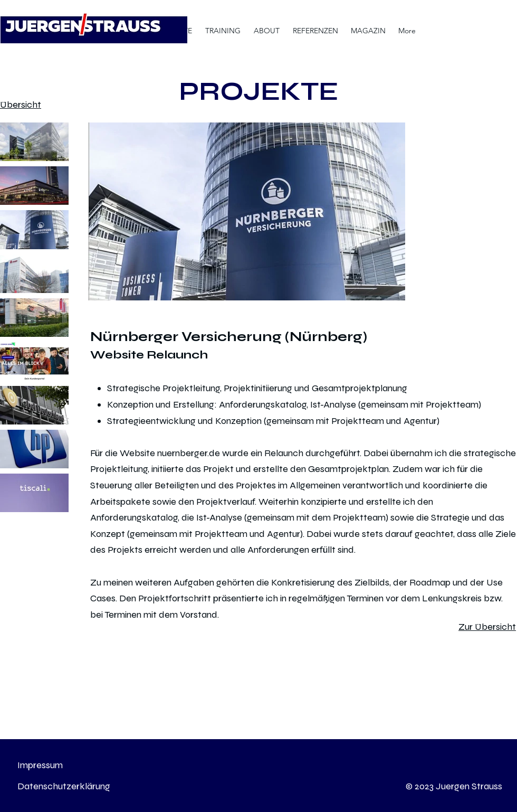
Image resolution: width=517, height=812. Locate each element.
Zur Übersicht (487, 627)
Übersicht (21, 105)
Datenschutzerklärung (64, 786)
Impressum (40, 765)
